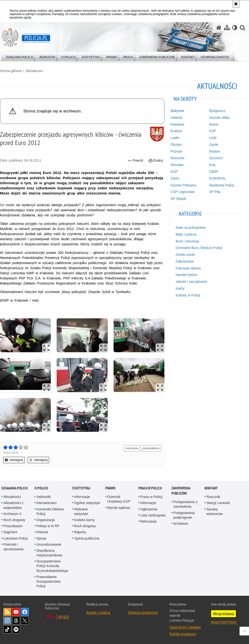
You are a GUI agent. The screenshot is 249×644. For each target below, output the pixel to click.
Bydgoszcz (217, 111)
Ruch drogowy (14, 520)
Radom (215, 151)
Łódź (213, 138)
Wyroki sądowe (119, 508)
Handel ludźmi (186, 275)
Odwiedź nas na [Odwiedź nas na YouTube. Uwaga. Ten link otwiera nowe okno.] (16, 612)
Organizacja (46, 520)
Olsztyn (176, 145)
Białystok (177, 111)
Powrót (136, 161)
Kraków (176, 131)
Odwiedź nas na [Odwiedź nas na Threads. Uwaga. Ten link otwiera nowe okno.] (16, 621)
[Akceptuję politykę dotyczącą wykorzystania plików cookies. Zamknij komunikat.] (236, 4)
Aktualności (34, 71)
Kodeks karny (84, 520)
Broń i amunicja (187, 241)
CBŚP (214, 172)
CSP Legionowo (183, 192)
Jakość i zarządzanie (191, 282)
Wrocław (177, 165)
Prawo (110, 488)
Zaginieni (10, 532)
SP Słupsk (178, 199)
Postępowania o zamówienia (186, 504)
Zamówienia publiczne (181, 491)
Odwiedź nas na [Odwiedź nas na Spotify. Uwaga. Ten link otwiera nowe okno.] (16, 629)
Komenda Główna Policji (50, 511)
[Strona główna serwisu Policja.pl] (219, 28)
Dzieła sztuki (185, 255)
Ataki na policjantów (191, 228)
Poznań (176, 151)
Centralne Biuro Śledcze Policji (199, 248)
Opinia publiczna (87, 538)
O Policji (41, 488)
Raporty (80, 532)
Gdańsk (176, 118)
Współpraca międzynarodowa (49, 553)
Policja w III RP (48, 526)
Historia (42, 532)
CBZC (175, 178)
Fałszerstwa (185, 261)
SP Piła (215, 192)
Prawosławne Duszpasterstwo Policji (49, 581)
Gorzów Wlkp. (220, 118)
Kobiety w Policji (188, 295)
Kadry (180, 288)
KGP (174, 172)
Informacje (82, 497)
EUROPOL (217, 178)
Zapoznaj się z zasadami (185, 627)
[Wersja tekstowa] (235, 28)
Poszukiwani (13, 526)
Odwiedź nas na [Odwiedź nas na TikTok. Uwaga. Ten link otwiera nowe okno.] (7, 629)
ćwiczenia (132, 448)
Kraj (212, 165)
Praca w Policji (150, 488)
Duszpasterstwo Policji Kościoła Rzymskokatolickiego (52, 566)
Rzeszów (177, 158)
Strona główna (11, 71)
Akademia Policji (222, 185)
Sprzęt (41, 538)
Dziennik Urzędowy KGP (119, 499)
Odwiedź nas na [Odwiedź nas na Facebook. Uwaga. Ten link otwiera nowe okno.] (25, 612)
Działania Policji (15, 488)
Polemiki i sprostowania (13, 547)
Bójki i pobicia (186, 234)
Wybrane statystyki (81, 511)
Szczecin (216, 158)
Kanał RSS (7, 612)
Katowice (177, 124)
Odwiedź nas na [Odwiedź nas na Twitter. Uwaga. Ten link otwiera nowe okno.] (25, 621)
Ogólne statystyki (87, 503)
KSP (213, 131)
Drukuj (156, 161)
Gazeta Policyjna (183, 185)
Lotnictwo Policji (16, 538)
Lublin (175, 138)
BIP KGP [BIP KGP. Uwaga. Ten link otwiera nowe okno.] (64, 617)
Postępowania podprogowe (184, 515)
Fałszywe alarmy (188, 268)
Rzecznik (213, 497)
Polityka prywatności (183, 634)
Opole (214, 145)
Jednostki (44, 497)
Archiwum (181, 524)
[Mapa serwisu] (227, 28)
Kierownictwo (46, 503)
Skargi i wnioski (218, 503)
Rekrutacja (148, 521)
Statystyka (81, 488)
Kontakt (211, 488)
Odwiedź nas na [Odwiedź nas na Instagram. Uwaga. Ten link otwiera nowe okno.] (7, 621)
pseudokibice (151, 448)
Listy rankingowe (153, 515)
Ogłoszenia (149, 509)
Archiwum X (13, 514)
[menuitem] (19, 56)
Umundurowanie (49, 544)
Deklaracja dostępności (143, 612)
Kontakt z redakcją (98, 612)
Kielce (214, 124)
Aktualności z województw (13, 505)
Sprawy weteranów (215, 511)
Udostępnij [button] (14, 460)
